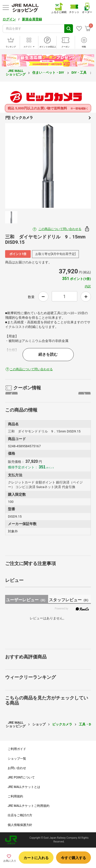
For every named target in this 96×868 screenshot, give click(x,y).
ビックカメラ (48, 118)
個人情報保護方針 (20, 825)
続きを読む (48, 354)
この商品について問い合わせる (60, 229)
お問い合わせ (17, 768)
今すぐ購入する (73, 858)
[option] (48, 166)
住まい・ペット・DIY (49, 73)
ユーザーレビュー (26, 600)
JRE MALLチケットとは (24, 787)
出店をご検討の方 (20, 815)
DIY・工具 (79, 73)
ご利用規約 (15, 796)
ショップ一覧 (17, 759)
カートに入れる (36, 858)
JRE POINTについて (21, 777)
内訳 (88, 286)
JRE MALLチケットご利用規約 (29, 806)
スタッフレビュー (70, 600)
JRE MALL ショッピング (16, 73)
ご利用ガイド (17, 749)
